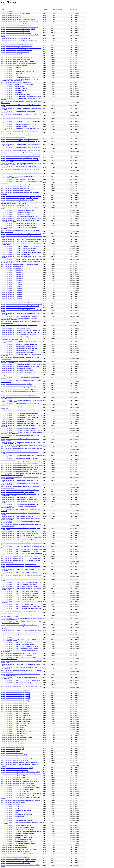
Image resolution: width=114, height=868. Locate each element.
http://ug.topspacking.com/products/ (11, 751)
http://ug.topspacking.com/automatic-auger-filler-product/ (16, 25)
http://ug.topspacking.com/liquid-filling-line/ (12, 87)
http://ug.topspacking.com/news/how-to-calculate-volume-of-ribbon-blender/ (21, 252)
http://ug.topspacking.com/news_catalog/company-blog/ (16, 719)
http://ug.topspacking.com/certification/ (11, 54)
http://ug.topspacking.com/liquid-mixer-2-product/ (14, 89)
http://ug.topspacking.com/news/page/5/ (12, 286)
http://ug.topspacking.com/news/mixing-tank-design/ (15, 336)
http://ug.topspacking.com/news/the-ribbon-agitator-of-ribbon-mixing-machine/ (22, 466)
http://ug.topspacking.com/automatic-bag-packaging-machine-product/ (20, 27)
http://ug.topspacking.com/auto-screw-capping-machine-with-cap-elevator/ (21, 23)
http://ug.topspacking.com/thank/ (10, 818)
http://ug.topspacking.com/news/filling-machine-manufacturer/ (17, 210)
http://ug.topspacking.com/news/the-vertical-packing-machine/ (18, 492)
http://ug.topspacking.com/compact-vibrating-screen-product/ (17, 820)
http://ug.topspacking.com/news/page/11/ (12, 269)
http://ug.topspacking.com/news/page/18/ (12, 298)
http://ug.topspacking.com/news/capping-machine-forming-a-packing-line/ (21, 154)
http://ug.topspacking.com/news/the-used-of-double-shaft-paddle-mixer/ (20, 490)
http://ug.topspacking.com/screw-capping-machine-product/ (17, 768)
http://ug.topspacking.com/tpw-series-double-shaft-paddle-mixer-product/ (20, 801)
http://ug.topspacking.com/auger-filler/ (11, 17)
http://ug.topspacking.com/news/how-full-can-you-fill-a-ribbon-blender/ (20, 241)
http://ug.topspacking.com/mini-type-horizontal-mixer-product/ (17, 833)
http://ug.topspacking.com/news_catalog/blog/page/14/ (16, 698)
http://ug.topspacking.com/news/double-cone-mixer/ (15, 187)
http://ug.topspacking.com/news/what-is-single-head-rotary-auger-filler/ (20, 551)
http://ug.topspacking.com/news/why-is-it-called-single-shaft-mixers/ (19, 625)
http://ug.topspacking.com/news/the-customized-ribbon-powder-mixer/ (20, 423)
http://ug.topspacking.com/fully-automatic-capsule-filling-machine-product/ (21, 855)
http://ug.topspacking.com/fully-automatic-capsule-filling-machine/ (19, 859)
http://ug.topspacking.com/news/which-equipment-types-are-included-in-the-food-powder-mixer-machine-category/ (21, 609)
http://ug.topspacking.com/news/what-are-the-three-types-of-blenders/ (20, 648)
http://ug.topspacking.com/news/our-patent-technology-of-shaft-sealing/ (20, 348)
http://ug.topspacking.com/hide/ (9, 75)
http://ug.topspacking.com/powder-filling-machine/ (14, 733)
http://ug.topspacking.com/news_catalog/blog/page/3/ (15, 702)
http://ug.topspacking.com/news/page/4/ (12, 284)
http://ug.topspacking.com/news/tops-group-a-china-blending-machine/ (20, 499)
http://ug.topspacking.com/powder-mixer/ (12, 735)
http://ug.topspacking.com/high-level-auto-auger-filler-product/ (17, 77)
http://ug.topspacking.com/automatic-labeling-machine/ (16, 38)
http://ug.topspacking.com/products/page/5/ (13, 749)
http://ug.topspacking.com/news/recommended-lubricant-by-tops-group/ (20, 366)
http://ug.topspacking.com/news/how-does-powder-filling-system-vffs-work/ (21, 234)
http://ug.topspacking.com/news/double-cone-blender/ (15, 185)
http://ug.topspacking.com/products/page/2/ (13, 743)
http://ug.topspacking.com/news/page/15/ (12, 276)
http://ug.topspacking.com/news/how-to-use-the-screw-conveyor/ (18, 308)
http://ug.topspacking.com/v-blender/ (11, 805)
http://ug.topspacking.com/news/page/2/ (12, 280)
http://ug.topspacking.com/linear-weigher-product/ (14, 845)
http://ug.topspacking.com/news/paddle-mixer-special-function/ (18, 352)
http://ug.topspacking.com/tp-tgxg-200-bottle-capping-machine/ (18, 795)
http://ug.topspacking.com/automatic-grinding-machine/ (16, 863)
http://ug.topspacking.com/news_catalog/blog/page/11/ (16, 692)
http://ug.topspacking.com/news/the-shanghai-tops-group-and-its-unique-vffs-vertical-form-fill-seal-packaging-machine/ (22, 474)
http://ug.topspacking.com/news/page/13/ (12, 273)
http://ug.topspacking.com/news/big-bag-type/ (13, 137)
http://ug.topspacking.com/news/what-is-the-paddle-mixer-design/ (18, 564)
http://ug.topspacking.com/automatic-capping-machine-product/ (18, 29)
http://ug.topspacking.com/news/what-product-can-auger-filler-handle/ (20, 586)
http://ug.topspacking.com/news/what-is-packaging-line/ (16, 541)
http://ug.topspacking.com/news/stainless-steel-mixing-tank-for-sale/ (19, 395)
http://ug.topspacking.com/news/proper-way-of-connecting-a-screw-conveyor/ (22, 364)
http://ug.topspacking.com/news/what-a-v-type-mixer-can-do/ (17, 516)
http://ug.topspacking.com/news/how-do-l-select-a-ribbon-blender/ (19, 654)
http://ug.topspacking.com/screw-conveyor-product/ (15, 770)
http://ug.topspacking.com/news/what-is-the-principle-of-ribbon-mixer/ (19, 685)
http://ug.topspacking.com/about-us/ (11, 15)
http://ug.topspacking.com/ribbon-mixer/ (12, 757)
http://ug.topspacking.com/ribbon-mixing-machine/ (14, 761)
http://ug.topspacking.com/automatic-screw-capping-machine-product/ (20, 42)
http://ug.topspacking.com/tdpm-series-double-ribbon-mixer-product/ (19, 780)
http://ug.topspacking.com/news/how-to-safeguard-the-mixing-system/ (20, 265)
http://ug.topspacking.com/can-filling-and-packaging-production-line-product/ (21, 48)
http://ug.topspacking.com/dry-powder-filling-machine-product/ (18, 62)
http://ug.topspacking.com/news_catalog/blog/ (13, 717)
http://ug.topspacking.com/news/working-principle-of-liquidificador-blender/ (21, 632)
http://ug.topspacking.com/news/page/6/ (12, 288)
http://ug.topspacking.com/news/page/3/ (12, 282)
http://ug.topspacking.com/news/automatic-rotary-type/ (16, 135)
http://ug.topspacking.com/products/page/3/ (13, 745)
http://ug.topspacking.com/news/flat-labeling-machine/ (15, 214)
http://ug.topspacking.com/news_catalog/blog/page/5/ (15, 706)
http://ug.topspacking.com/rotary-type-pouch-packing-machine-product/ (20, 763)
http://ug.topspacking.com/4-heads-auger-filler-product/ (16, 13)
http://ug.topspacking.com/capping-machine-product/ (15, 52)
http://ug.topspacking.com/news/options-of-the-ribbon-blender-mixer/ (19, 345)
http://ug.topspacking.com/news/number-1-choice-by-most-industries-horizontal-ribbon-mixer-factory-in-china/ (19, 339)
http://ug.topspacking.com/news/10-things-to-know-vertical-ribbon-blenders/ (21, 96)
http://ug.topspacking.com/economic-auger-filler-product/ (16, 826)
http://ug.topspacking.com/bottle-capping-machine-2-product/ (17, 44)
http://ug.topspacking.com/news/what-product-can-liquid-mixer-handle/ (20, 593)
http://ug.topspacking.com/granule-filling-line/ (13, 73)
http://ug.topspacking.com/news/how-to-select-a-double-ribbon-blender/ (20, 300)
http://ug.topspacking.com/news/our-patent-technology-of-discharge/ (19, 347)
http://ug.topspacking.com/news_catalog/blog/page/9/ (15, 714)
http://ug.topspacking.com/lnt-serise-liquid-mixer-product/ (16, 94)
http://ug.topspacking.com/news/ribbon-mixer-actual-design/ (17, 370)
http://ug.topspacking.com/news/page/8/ (12, 292)
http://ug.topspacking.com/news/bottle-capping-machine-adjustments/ (20, 139)
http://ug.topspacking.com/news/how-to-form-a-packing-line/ (17, 254)
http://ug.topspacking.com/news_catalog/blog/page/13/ (16, 696)
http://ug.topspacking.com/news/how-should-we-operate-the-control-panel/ (21, 246)
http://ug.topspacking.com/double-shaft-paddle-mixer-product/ (17, 58)
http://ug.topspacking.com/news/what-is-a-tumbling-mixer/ (16, 656)
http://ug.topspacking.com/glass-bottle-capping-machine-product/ (18, 71)
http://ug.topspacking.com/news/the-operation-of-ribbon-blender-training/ (20, 462)
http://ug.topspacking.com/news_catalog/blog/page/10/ (16, 690)
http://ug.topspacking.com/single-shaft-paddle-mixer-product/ (17, 776)
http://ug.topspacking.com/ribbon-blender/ (12, 753)
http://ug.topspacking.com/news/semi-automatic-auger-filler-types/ (19, 386)
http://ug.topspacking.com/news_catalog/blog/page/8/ (15, 712)
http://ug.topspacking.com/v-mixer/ (10, 809)
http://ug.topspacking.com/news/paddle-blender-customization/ (18, 350)
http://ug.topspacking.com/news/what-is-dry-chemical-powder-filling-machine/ (22, 537)
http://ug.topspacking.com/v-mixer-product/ (13, 807)
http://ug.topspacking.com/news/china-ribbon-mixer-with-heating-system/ (20, 156)
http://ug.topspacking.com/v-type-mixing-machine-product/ (17, 839)
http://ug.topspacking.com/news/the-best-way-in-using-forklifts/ (18, 419)
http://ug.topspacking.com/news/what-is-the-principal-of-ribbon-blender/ (20, 646)
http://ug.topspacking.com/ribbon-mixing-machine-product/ (17, 759)
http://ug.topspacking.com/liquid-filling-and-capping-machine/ (17, 85)
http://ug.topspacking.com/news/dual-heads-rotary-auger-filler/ (18, 200)
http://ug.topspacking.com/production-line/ (12, 741)
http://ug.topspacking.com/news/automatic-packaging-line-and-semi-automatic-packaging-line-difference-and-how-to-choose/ (19, 132)
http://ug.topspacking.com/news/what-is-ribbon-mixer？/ (16, 683)
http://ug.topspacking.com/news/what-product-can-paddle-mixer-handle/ (20, 595)
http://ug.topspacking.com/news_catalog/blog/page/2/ (15, 700)
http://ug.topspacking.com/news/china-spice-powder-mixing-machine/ (19, 158)
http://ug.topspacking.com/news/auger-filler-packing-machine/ (17, 126)
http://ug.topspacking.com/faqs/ (9, 70)
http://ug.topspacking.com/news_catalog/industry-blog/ (16, 721)
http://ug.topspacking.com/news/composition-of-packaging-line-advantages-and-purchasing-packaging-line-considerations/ (21, 164)
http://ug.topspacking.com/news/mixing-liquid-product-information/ (19, 334)
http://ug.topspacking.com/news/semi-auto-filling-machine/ (17, 384)
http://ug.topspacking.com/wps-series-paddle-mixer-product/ (17, 814)
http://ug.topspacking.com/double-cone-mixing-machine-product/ (18, 828)
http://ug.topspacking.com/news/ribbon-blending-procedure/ (17, 368)
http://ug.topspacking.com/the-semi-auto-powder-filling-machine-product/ (20, 788)
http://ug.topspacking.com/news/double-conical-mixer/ (15, 191)
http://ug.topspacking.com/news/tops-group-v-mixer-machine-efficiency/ (20, 504)
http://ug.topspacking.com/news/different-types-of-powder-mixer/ (18, 180)
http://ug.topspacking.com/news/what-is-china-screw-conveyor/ (18, 535)
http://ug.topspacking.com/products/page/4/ (13, 747)
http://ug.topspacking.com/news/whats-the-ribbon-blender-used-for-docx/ (20, 680)
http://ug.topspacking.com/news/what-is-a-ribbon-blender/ (16, 643)
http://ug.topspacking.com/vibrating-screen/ (13, 816)
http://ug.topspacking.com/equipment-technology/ (14, 66)
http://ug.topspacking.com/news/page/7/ (12, 290)
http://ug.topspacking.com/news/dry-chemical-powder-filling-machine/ (19, 198)
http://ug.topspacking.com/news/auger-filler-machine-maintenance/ (19, 125)
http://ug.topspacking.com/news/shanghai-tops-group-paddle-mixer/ (19, 390)
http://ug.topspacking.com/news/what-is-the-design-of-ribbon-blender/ (20, 557)
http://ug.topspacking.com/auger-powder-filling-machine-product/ (18, 19)
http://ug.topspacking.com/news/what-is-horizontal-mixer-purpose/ (19, 539)
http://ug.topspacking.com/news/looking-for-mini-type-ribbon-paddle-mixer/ (21, 330)
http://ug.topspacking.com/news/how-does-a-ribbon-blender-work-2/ (19, 223)
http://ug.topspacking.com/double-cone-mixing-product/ (16, 851)
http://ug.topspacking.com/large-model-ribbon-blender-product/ (18, 829)
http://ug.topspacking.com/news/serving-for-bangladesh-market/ (18, 388)
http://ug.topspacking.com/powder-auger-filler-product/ (16, 723)
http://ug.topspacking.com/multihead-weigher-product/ (15, 857)
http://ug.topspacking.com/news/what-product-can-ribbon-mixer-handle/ (20, 597)
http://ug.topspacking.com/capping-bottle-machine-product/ (17, 50)
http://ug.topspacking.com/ (8, 11)
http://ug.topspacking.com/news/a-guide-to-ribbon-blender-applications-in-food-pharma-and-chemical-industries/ (21, 675)
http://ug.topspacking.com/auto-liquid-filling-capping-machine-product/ (20, 21)
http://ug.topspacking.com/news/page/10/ (12, 267)
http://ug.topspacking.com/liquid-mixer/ (11, 92)
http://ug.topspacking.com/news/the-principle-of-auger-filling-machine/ (20, 464)
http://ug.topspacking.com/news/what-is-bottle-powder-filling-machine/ (20, 533)
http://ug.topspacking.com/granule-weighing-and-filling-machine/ (18, 861)
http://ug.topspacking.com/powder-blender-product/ (15, 725)
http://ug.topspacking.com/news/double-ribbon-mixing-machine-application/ (21, 196)
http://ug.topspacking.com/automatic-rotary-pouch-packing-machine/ (19, 40)
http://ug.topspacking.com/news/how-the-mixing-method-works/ (18, 250)
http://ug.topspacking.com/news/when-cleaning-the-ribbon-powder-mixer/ (20, 606)
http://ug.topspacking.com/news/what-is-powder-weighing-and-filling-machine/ (22, 550)
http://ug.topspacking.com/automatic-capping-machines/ (16, 33)
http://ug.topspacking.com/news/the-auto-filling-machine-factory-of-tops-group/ (22, 415)
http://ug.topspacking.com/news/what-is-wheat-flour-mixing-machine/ (19, 584)
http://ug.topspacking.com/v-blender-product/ (13, 803)
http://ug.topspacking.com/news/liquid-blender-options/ (16, 328)
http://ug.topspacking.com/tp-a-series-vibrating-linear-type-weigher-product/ (21, 831)
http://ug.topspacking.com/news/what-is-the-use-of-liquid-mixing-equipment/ (21, 582)
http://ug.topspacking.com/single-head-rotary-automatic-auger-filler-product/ (21, 774)
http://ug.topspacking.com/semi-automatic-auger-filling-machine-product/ (20, 772)
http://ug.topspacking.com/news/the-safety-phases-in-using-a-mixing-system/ (22, 470)
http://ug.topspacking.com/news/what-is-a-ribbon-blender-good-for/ (19, 531)
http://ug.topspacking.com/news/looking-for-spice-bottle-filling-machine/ (20, 332)
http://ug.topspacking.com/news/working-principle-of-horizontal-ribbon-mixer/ (21, 630)
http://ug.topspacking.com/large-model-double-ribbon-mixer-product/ (19, 849)
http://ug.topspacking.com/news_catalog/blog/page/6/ (15, 708)
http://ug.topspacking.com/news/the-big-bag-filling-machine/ (17, 421)
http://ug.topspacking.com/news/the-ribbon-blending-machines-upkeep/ (20, 468)
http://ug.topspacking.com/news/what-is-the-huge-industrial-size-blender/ (20, 559)
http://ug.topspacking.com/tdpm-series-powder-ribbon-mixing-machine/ (20, 782)
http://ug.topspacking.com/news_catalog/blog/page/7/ (15, 710)
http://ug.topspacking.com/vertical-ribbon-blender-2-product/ (17, 841)
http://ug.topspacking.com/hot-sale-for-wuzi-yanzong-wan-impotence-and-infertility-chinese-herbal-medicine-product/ (21, 80)
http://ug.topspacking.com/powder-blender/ (13, 727)
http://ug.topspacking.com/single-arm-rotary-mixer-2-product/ (17, 837)
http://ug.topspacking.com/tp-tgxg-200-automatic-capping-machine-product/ (21, 793)
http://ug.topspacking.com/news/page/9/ (12, 294)
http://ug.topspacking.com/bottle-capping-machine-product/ (17, 46)
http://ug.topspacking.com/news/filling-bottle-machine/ (15, 205)
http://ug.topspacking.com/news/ (10, 637)
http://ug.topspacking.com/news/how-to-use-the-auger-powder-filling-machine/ (22, 302)
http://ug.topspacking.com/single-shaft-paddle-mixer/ (15, 778)
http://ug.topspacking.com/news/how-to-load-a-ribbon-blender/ (18, 644)
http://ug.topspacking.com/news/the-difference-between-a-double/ (19, 428)
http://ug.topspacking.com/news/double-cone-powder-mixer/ (17, 189)
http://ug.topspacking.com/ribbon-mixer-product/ (14, 755)
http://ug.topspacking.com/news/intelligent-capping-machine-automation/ (20, 316)
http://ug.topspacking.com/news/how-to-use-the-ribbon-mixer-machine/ (20, 306)
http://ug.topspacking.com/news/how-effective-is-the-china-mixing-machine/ (21, 239)
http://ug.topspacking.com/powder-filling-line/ (13, 729)
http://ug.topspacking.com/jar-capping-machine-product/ (16, 83)
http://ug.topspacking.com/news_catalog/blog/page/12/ (16, 694)
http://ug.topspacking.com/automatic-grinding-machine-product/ (18, 853)
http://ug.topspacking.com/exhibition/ (11, 68)
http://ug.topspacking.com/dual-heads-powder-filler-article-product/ (19, 64)
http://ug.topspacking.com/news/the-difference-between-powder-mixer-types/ (21, 430)
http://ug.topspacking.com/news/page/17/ (12, 296)
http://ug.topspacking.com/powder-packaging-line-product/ (17, 737)
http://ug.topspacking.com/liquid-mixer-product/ (14, 90)
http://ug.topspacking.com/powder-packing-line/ (14, 739)
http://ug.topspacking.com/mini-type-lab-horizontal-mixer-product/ (18, 843)
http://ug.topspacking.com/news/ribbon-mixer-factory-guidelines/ (18, 372)
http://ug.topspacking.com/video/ (10, 812)
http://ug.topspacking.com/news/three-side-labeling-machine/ (17, 497)
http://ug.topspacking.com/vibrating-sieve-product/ (14, 847)
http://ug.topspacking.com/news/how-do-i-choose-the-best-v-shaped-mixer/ (21, 218)
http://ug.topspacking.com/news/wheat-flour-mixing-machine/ (17, 605)
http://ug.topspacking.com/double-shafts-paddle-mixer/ (16, 60)
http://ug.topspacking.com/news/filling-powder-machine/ (16, 212)
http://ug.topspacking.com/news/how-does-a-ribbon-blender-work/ (19, 225)
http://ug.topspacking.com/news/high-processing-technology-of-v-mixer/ (20, 216)
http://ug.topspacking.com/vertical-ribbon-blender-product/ (16, 835)
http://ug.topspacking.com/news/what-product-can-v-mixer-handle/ (19, 599)
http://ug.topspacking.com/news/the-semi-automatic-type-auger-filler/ (19, 472)
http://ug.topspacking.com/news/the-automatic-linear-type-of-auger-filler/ (20, 417)
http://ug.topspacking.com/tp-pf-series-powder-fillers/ (15, 791)
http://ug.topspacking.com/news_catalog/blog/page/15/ (16, 716)
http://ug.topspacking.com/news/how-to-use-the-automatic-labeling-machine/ (21, 304)
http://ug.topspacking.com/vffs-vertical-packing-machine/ (16, 810)
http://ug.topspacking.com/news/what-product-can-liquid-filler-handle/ (19, 591)
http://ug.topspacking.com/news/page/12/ (12, 271)
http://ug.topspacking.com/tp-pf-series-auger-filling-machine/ (17, 790)
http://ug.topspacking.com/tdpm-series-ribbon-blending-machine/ (18, 786)
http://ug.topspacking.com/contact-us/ (11, 56)
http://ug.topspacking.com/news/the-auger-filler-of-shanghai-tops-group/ (20, 413)
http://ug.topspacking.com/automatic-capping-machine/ (16, 31)
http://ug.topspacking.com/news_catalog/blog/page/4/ (15, 704)
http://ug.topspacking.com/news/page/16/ (12, 278)
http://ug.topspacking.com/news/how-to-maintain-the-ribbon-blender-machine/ (22, 259)
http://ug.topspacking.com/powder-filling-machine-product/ (17, 731)
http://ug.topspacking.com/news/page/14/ (12, 274)
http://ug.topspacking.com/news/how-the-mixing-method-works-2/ (18, 248)
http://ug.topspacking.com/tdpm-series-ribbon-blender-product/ (18, 784)
